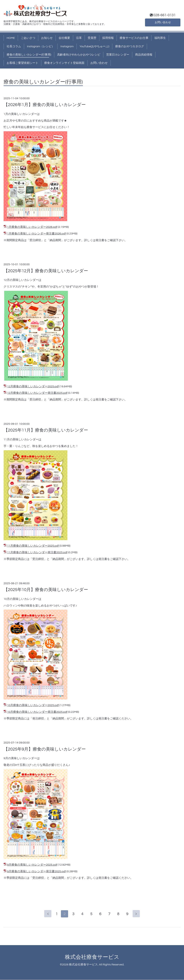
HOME (11, 38)
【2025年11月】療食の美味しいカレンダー (46, 430)
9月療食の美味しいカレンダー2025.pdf (32, 865)
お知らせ (47, 38)
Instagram (67, 46)
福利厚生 (160, 38)
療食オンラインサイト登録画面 (64, 63)
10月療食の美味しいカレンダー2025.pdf (33, 705)
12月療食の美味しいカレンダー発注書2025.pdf (37, 393)
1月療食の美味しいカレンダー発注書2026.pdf (36, 234)
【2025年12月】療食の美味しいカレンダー (46, 271)
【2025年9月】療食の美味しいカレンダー (45, 749)
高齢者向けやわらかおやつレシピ (79, 55)
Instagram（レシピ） (41, 46)
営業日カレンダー (118, 55)
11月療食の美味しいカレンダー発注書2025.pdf (37, 552)
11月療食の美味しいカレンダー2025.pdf (33, 546)
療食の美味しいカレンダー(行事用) (29, 55)
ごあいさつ (28, 38)
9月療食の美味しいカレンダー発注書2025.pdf (36, 871)
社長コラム (14, 46)
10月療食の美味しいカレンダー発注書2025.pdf (37, 712)
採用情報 (108, 38)
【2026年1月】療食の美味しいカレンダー (45, 105)
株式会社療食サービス (92, 957)
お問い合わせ (163, 22)
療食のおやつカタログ (130, 46)
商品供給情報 (144, 55)
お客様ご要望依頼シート (22, 63)
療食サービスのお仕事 (134, 38)
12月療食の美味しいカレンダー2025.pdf (33, 386)
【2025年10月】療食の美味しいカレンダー (46, 590)
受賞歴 (92, 38)
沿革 (79, 38)
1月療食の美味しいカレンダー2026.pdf (32, 227)
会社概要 (64, 38)
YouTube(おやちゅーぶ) (94, 46)
